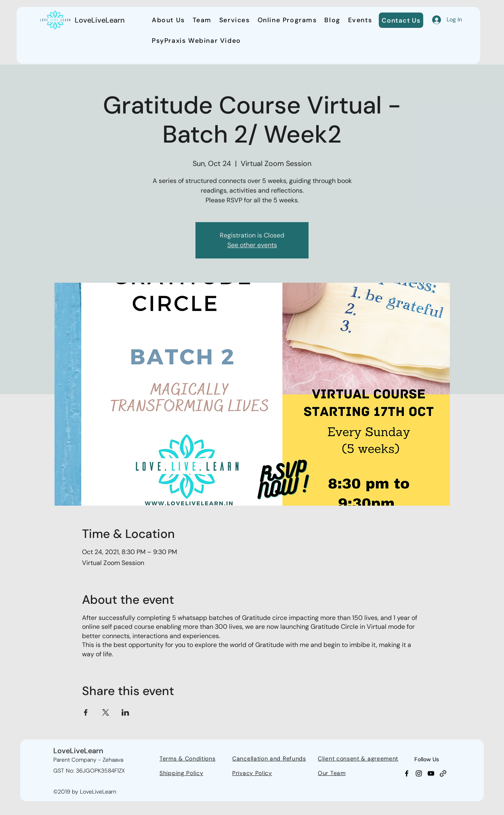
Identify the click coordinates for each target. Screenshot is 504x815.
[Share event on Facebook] (86, 712)
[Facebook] (407, 773)
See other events (252, 245)
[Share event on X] (106, 712)
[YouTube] (431, 773)
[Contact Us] (401, 20)
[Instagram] (419, 773)
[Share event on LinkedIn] (125, 712)
